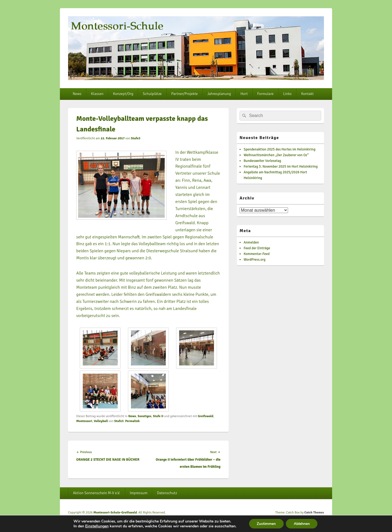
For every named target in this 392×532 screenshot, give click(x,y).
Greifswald (206, 416)
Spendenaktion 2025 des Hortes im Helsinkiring (280, 149)
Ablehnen (302, 523)
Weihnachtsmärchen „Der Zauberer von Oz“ (276, 155)
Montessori (84, 421)
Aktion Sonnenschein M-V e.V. (97, 493)
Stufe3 (136, 138)
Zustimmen (266, 523)
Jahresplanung (219, 94)
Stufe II (158, 416)
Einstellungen (96, 526)
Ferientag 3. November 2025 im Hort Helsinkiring (281, 167)
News (77, 94)
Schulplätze (152, 94)
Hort (244, 94)
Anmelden (251, 242)
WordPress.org (255, 260)
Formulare (265, 94)
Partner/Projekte (185, 94)
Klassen (97, 94)
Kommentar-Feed (257, 254)
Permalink (132, 421)
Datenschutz (167, 493)
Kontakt (307, 94)
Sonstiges (144, 416)
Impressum (139, 493)
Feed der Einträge (257, 248)
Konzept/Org (123, 94)
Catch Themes (314, 513)
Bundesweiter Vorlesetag (262, 161)
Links (287, 94)
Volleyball (101, 421)
